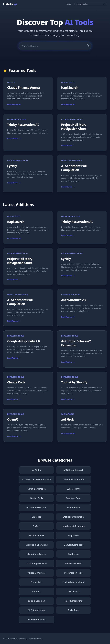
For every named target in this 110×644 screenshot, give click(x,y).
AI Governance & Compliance (37, 479)
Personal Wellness (37, 573)
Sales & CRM (73, 592)
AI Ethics (37, 470)
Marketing (73, 554)
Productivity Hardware (73, 582)
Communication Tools (74, 479)
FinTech (37, 526)
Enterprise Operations (73, 517)
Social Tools (73, 610)
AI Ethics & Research (73, 470)
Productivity (37, 582)
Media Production (73, 563)
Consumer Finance (37, 489)
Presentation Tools (74, 573)
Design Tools (37, 498)
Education (37, 517)
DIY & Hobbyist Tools (36, 507)
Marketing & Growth (36, 563)
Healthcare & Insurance (73, 526)
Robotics (37, 592)
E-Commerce (73, 507)
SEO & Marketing (37, 610)
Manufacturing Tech (73, 545)
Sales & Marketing (73, 601)
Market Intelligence (36, 554)
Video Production (37, 620)
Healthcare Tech (36, 535)
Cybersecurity (73, 489)
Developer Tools (73, 498)
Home (68, 4)
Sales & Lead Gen (37, 601)
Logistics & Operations (36, 545)
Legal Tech (73, 535)
